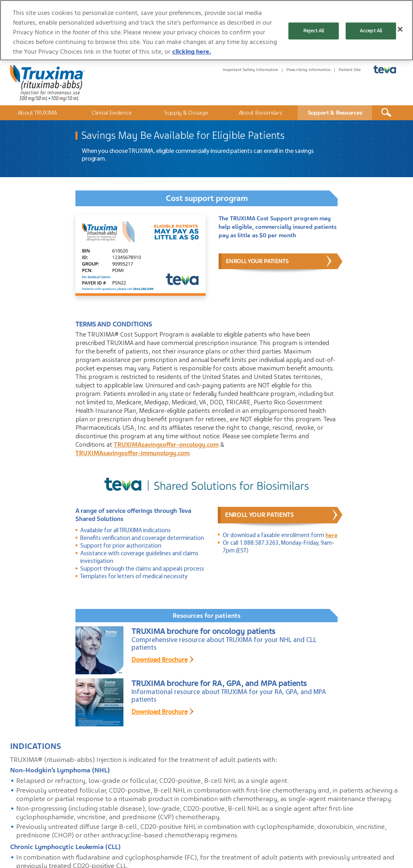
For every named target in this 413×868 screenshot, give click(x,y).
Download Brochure (160, 660)
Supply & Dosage (186, 113)
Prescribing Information (309, 70)
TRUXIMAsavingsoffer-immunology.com (132, 453)
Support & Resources (335, 113)
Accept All (371, 31)
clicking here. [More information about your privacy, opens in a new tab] (192, 52)
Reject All (314, 31)
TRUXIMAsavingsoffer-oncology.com (166, 445)
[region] (206, 30)
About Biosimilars (261, 113)
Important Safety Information (250, 70)
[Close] (400, 29)
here (332, 535)
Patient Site (350, 70)
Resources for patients (206, 616)
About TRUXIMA (37, 113)
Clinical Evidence (112, 113)
